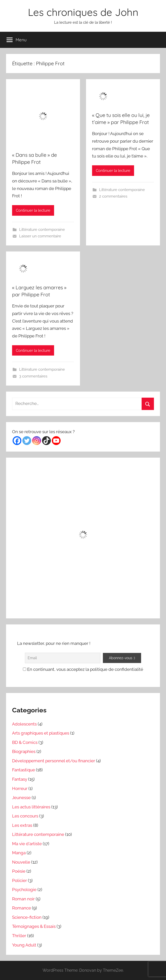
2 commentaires (113, 196)
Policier (19, 880)
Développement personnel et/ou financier (54, 761)
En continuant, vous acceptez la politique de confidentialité (83, 669)
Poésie (19, 871)
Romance (22, 908)
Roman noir (23, 899)
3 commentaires (33, 376)
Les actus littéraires (31, 807)
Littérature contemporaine (42, 230)
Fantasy (20, 779)
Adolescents (24, 724)
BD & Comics (25, 742)
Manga (19, 853)
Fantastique (24, 770)
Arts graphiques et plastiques (41, 733)
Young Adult (24, 945)
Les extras (22, 825)
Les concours (25, 816)
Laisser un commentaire (40, 236)
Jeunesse (21, 798)
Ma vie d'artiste (27, 844)
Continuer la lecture (33, 210)
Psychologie (24, 890)
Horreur (20, 788)
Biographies (24, 751)
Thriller (19, 936)
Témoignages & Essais (34, 926)
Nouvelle (21, 862)
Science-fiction (27, 917)
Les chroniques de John (83, 12)
